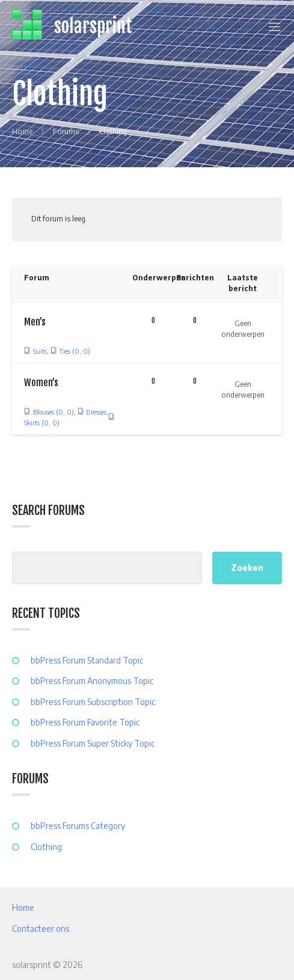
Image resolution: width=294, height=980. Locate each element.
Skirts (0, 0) (42, 423)
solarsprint (93, 26)
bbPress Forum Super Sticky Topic (93, 743)
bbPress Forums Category (78, 826)
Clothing (46, 847)
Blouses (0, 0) (54, 412)
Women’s (41, 383)
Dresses (96, 412)
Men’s (35, 322)
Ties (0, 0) (75, 351)
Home (23, 908)
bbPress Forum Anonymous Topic (92, 681)
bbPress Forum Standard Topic (87, 660)
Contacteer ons (41, 929)
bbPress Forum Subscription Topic (93, 702)
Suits (40, 351)
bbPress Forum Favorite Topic (85, 722)
